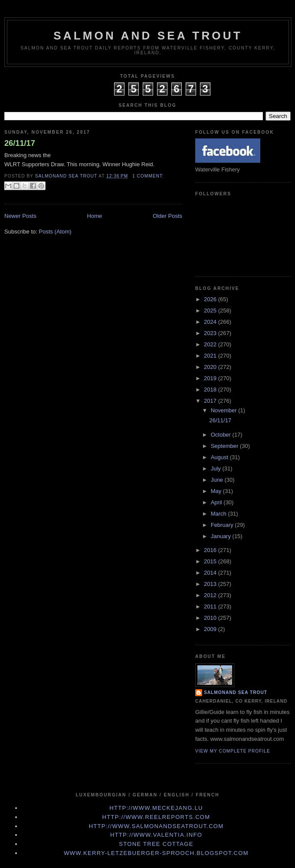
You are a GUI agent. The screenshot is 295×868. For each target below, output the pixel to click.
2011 (211, 607)
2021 (211, 356)
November (225, 410)
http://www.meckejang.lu (156, 808)
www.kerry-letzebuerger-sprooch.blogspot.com (156, 853)
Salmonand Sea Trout (236, 692)
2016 (211, 550)
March (220, 514)
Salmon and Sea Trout (148, 36)
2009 (211, 629)
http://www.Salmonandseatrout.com (156, 826)
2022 (211, 344)
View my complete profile (233, 751)
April (217, 502)
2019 (211, 378)
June (218, 480)
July (217, 469)
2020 (211, 367)
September (225, 446)
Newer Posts (20, 216)
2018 (211, 390)
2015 (211, 561)
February (223, 525)
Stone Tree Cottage (156, 844)
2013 (211, 584)
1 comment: (148, 176)
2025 (211, 311)
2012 (211, 595)
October (222, 435)
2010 (211, 618)
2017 (211, 401)
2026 (211, 299)
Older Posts (167, 216)
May (217, 491)
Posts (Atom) (55, 232)
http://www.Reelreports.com (156, 817)
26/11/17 (20, 143)
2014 (211, 573)
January (222, 536)
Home (95, 216)
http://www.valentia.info (156, 835)
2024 (211, 322)
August (220, 457)
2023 (211, 333)
